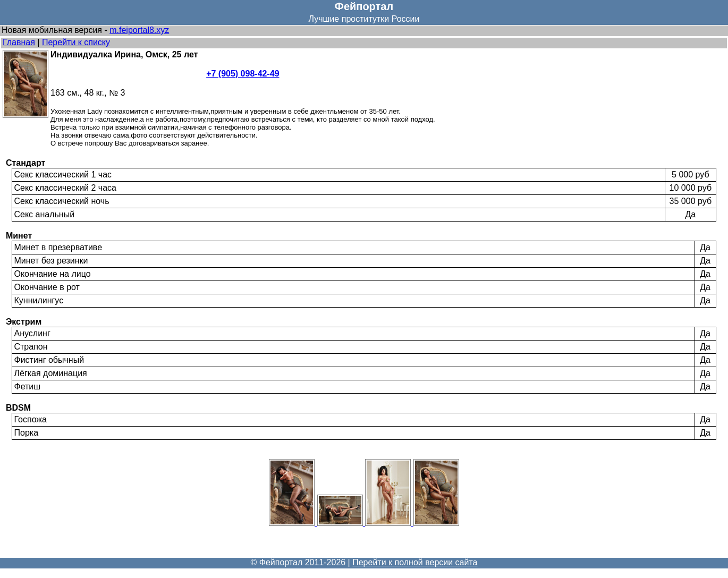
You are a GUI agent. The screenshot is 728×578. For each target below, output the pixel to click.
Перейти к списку (76, 42)
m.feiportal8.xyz (139, 30)
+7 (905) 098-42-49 (243, 74)
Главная (19, 42)
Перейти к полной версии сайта (415, 562)
